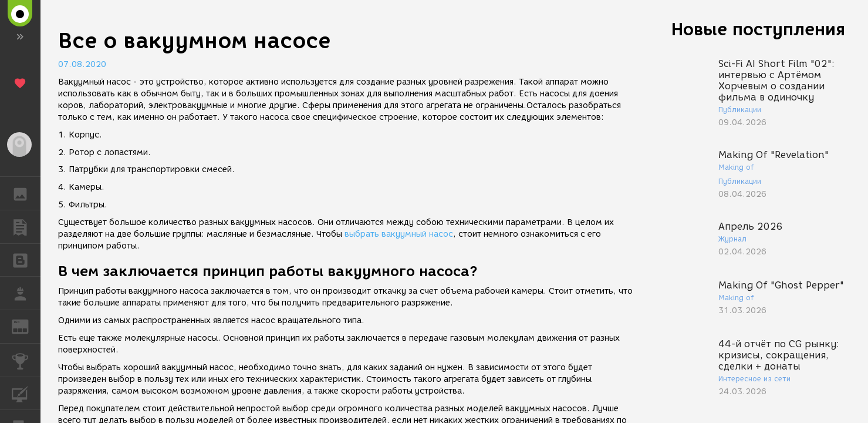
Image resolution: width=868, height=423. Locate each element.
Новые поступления (758, 29)
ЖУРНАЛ (26, 326)
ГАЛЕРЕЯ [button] (26, 193)
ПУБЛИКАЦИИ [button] (26, 227)
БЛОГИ (26, 259)
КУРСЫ (26, 393)
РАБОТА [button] (26, 293)
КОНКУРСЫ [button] (26, 360)
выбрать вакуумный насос (399, 234)
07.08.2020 (82, 64)
